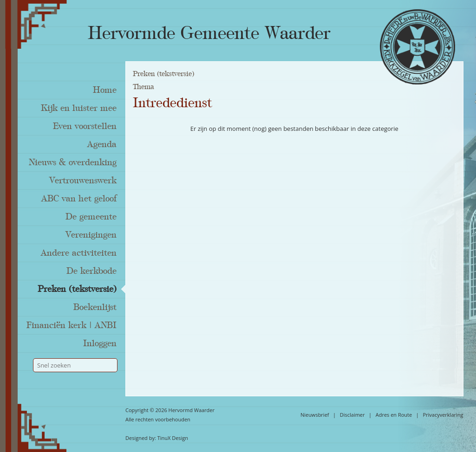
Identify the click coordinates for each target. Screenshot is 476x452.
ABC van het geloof (79, 199)
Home (105, 90)
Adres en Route (394, 415)
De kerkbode (91, 271)
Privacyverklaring (443, 415)
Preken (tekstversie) (77, 289)
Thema (143, 87)
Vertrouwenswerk (83, 181)
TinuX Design (173, 438)
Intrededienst (172, 103)
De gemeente (91, 217)
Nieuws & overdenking (73, 162)
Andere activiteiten (79, 253)
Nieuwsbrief (315, 415)
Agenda (102, 144)
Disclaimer (352, 415)
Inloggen (100, 343)
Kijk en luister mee (79, 108)
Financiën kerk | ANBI (72, 325)
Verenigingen (91, 235)
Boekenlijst (95, 307)
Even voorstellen (85, 126)
